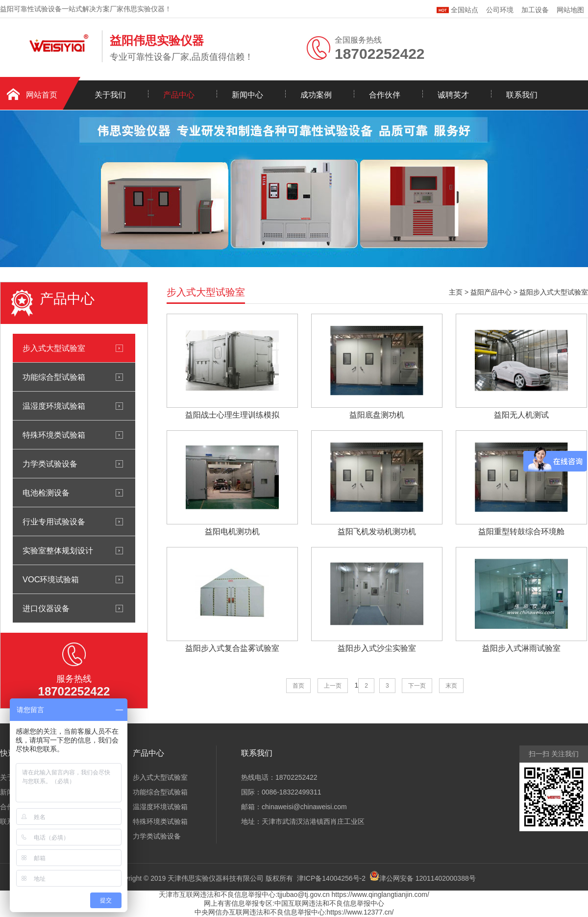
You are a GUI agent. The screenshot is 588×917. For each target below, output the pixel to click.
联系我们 (522, 95)
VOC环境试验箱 (51, 579)
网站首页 (42, 95)
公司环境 (500, 10)
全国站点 (457, 9)
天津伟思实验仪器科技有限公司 (216, 878)
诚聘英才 (453, 95)
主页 (456, 292)
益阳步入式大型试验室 (554, 292)
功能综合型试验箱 (54, 377)
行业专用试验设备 (54, 521)
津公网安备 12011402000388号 (428, 878)
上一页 (333, 686)
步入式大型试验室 (54, 348)
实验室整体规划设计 (58, 550)
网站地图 (570, 10)
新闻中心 (247, 95)
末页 (451, 686)
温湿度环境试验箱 (54, 406)
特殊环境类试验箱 (54, 435)
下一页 (417, 686)
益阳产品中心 (491, 292)
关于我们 (110, 95)
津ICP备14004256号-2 (331, 878)
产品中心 (179, 95)
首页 (298, 686)
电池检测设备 (46, 493)
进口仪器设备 (46, 608)
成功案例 (316, 95)
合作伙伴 (385, 95)
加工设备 (535, 10)
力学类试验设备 (50, 464)
